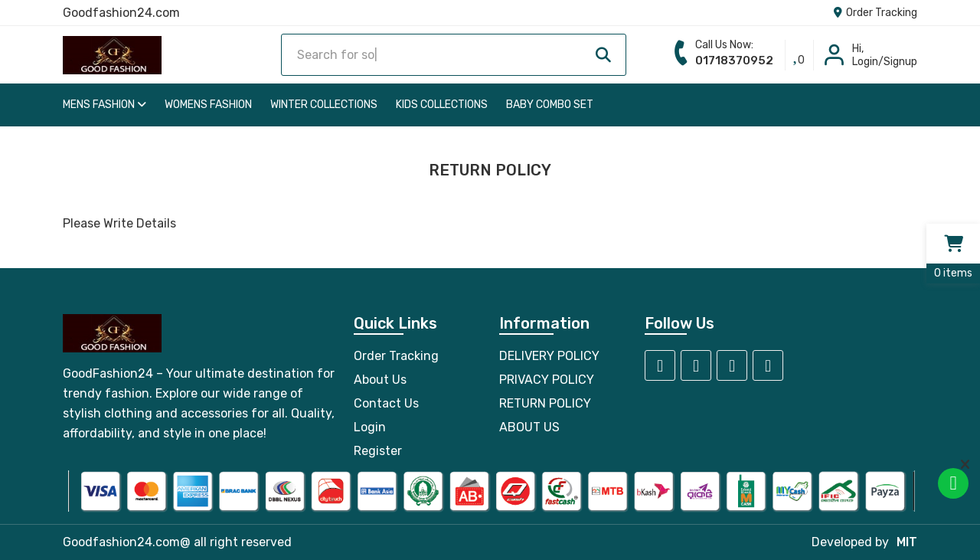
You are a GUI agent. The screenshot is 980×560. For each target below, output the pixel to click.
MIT (907, 542)
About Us (380, 380)
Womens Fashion (208, 105)
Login (370, 427)
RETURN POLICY (545, 403)
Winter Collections (324, 105)
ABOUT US (529, 427)
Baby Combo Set (550, 105)
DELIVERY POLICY (549, 356)
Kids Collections (442, 105)
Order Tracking (875, 13)
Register (378, 451)
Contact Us (386, 403)
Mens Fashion (105, 105)
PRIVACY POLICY (547, 380)
